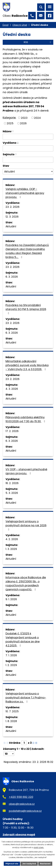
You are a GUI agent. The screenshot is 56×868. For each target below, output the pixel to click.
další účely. (39, 847)
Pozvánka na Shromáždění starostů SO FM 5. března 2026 (26, 309)
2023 (24, 118)
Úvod (5, 25)
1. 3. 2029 (11, 549)
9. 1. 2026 (11, 599)
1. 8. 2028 (11, 721)
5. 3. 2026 (12, 493)
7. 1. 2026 (11, 655)
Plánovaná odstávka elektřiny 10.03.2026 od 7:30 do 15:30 (26, 419)
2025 (10, 123)
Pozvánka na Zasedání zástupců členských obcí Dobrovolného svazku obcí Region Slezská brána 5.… (27, 251)
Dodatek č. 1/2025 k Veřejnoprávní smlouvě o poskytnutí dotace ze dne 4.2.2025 (23, 639)
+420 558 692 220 (21, 797)
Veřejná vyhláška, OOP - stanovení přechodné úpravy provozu (25, 193)
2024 (37, 118)
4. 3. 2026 (12, 389)
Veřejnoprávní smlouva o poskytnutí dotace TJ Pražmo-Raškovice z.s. (26, 698)
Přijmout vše (12, 864)
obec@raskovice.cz (22, 804)
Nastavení (45, 864)
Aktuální (11, 226)
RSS (38, 42)
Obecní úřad (20, 25)
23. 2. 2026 (12, 207)
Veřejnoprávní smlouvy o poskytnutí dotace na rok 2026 (26, 525)
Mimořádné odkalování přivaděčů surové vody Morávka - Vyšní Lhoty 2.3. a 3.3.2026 (27, 365)
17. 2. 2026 (12, 431)
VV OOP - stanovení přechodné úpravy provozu (26, 471)
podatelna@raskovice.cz (25, 811)
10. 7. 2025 (12, 711)
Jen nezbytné (29, 864)
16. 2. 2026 (12, 483)
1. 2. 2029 (11, 665)
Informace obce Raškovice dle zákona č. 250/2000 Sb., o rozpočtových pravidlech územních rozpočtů (26, 583)
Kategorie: (9, 118)
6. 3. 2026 (12, 277)
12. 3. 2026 (12, 217)
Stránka (15, 743)
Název (7, 131)
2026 (23, 123)
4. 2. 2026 (12, 539)
